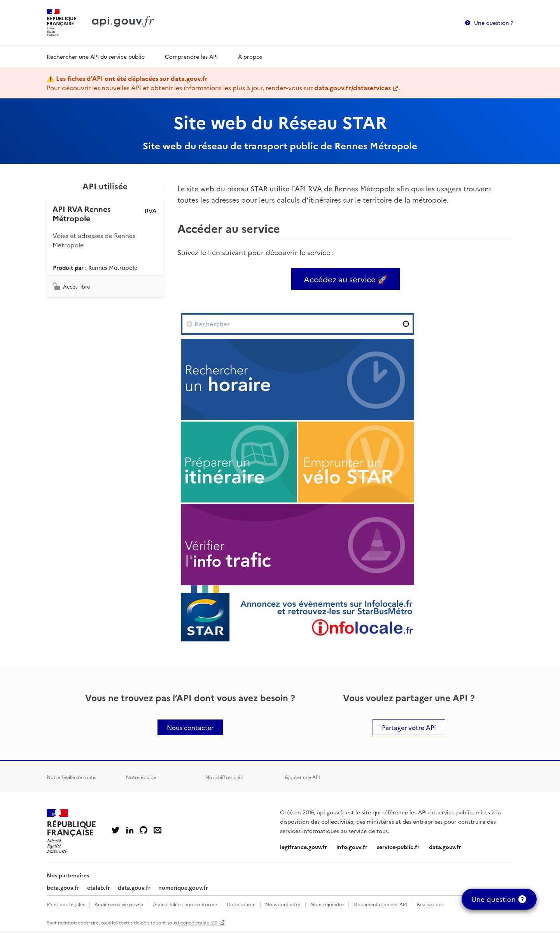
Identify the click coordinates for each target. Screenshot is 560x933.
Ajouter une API (302, 777)
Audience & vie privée (119, 904)
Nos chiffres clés (224, 777)
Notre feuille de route (71, 777)
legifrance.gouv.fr (304, 847)
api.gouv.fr (331, 812)
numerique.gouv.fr (183, 887)
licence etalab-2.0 (198, 922)
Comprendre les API (191, 56)
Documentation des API (380, 904)
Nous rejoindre (327, 904)
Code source (241, 904)
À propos (250, 56)
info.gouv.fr (352, 847)
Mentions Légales (66, 904)
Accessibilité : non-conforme (185, 904)
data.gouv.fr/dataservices (353, 88)
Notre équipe (141, 777)
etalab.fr (99, 887)
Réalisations (430, 904)
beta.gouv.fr (63, 887)
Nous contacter (283, 904)
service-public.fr (398, 847)
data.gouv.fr (445, 847)
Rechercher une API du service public (96, 56)
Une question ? (494, 23)
